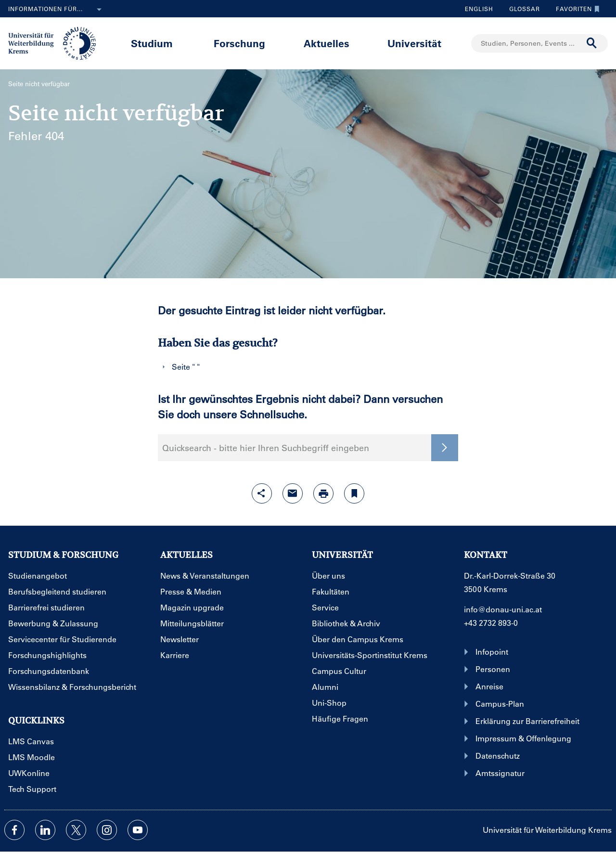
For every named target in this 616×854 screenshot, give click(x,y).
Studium (152, 43)
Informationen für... (57, 10)
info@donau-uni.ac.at (503, 609)
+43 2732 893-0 (491, 623)
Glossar (521, 9)
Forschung (239, 43)
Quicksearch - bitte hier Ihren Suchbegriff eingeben (266, 448)
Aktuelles (327, 43)
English (479, 9)
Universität (414, 43)
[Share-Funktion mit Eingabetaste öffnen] (262, 493)
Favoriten (575, 9)
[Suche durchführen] (592, 43)
